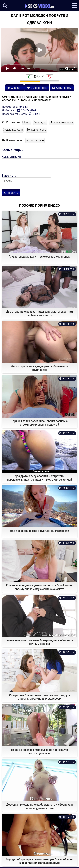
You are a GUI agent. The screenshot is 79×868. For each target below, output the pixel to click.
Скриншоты (62, 88)
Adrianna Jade (35, 140)
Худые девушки (13, 130)
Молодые (40, 123)
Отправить (11, 193)
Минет (27, 123)
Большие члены (36, 130)
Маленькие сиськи (61, 123)
